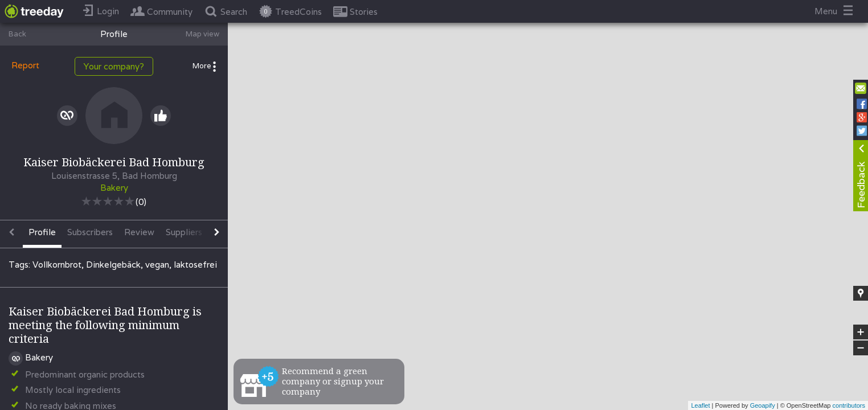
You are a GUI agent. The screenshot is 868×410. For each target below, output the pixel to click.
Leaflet (700, 405)
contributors (849, 405)
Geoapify (763, 405)
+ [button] (861, 332)
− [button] (861, 348)
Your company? (114, 66)
